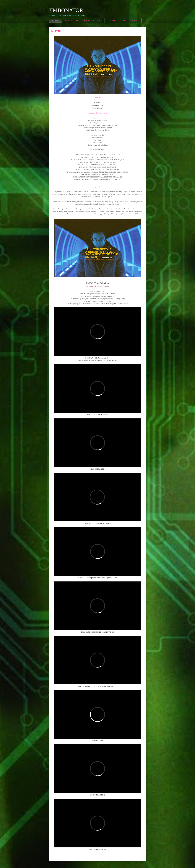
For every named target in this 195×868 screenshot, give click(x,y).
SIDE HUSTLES (71, 20)
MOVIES (56, 20)
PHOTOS (111, 20)
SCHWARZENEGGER (93, 20)
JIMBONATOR (66, 10)
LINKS (123, 20)
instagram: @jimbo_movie (97, 113)
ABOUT (135, 20)
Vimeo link (97, 97)
